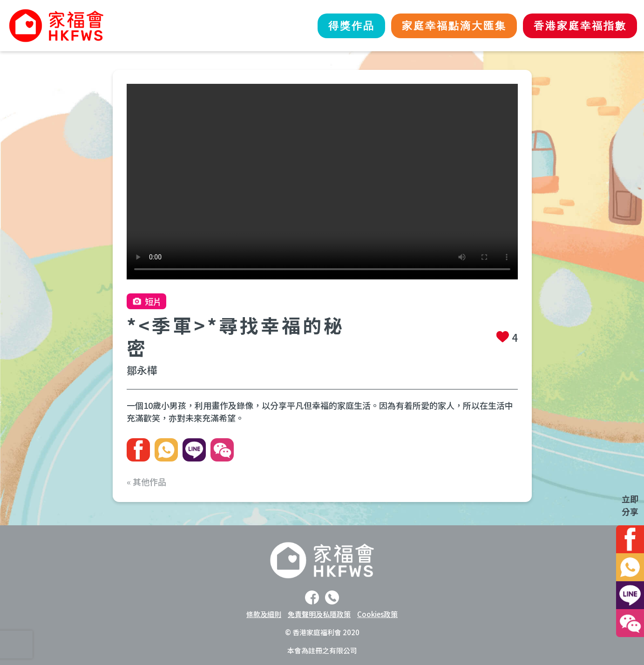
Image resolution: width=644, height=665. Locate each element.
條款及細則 (264, 614)
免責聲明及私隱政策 (319, 614)
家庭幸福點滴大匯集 (443, 26)
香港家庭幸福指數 (576, 26)
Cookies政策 (377, 614)
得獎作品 (332, 26)
